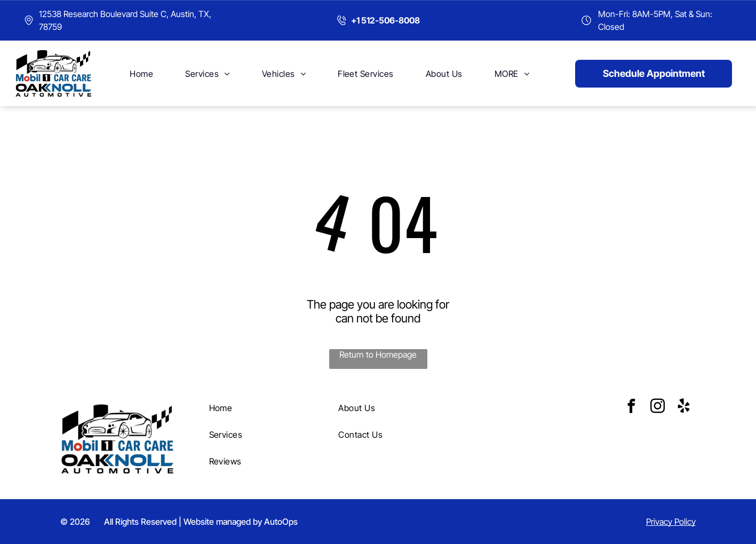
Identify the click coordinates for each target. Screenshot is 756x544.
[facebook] (631, 408)
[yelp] (683, 408)
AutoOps (281, 522)
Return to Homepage (378, 354)
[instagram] (657, 408)
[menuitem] (141, 73)
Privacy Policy (671, 522)
